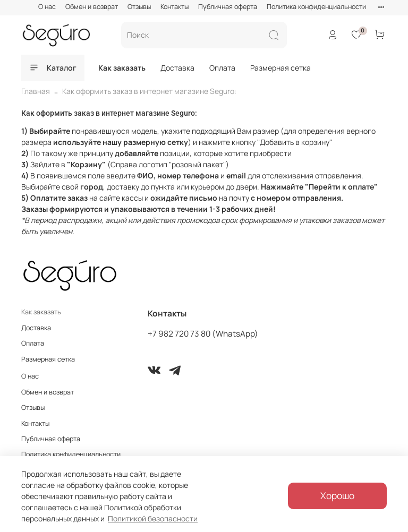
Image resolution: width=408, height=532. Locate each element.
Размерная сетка (280, 68)
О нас (47, 7)
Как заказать (122, 68)
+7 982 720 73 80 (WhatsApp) (203, 334)
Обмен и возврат (92, 7)
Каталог (53, 68)
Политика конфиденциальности (316, 7)
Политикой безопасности (153, 518)
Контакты (175, 7)
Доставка (177, 68)
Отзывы (139, 7)
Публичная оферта (228, 7)
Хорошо (337, 495)
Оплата (222, 68)
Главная (36, 91)
